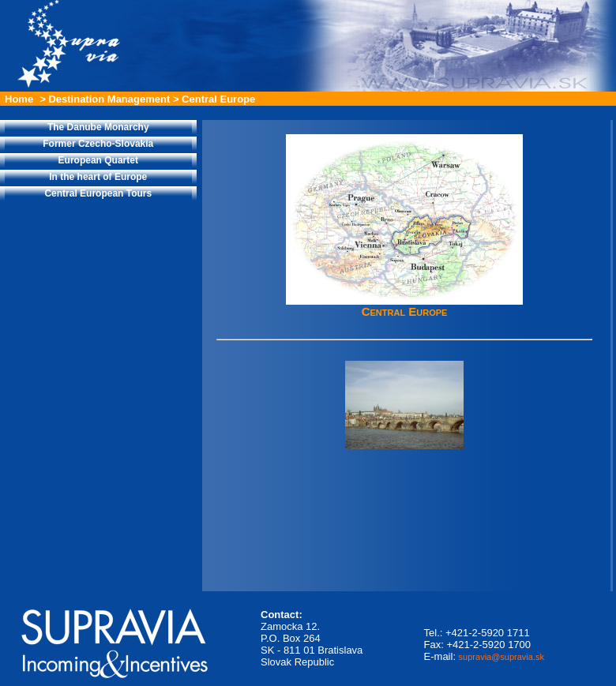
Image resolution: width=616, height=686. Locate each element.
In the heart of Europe (98, 177)
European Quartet (98, 160)
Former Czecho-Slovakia (98, 144)
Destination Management (109, 99)
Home (19, 99)
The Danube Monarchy (98, 127)
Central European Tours (98, 193)
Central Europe (218, 99)
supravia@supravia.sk (501, 657)
